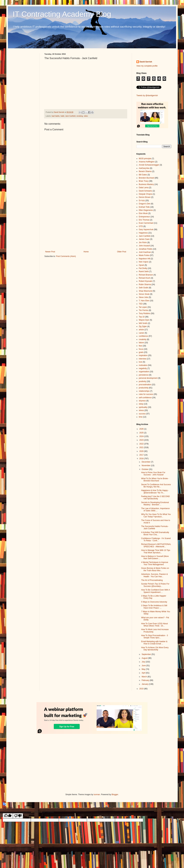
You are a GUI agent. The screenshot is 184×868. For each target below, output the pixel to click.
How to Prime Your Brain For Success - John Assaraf (153, 474)
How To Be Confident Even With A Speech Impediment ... (156, 591)
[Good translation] (8, 816)
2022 (142, 444)
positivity (142, 381)
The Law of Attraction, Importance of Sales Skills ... (155, 510)
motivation (143, 365)
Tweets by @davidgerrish (147, 96)
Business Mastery (146, 184)
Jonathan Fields (146, 249)
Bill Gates (143, 175)
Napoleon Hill (144, 259)
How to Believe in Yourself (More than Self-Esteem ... (155, 557)
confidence (143, 336)
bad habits (56, 116)
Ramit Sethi (144, 271)
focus (141, 349)
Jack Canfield (70, 116)
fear (140, 346)
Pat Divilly (143, 268)
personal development (148, 378)
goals (141, 352)
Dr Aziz (142, 201)
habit (62, 116)
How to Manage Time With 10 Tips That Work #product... (156, 551)
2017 (142, 455)
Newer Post (50, 252)
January (145, 684)
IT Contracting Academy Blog (62, 14)
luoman (97, 795)
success (142, 414)
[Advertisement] (86, 224)
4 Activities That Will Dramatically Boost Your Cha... (155, 533)
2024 (142, 436)
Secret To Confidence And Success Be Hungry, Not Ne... (156, 486)
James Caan (144, 239)
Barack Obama (145, 171)
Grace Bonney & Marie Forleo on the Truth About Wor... (155, 569)
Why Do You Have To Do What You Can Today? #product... (156, 515)
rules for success (146, 394)
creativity (143, 339)
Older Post (122, 252)
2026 (142, 429)
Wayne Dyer (144, 320)
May (144, 669)
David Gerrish (146, 62)
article (141, 330)
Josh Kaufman (145, 252)
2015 (142, 689)
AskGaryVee (144, 168)
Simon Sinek (144, 294)
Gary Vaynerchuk (146, 230)
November (146, 466)
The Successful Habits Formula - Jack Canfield (155, 527)
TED (141, 304)
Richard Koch (145, 278)
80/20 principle (145, 159)
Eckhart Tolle (144, 207)
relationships (144, 391)
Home (86, 252)
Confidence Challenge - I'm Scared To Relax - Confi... (156, 539)
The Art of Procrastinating (152, 580)
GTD (141, 226)
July (144, 662)
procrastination (145, 385)
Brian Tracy (144, 181)
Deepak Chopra (145, 194)
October (145, 469)
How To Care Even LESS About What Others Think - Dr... (154, 625)
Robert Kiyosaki (145, 281)
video (86, 116)
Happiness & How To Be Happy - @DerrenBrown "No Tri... (155, 491)
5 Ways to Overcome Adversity (154, 602)
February (146, 680)
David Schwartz (145, 191)
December (146, 462)
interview (143, 359)
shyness (142, 401)
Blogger (115, 795)
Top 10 (142, 317)
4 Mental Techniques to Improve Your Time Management (155, 563)
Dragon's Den (145, 204)
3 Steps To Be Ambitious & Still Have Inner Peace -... (154, 607)
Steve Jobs (143, 297)
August (145, 658)
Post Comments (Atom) (66, 256)
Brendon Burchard (146, 178)
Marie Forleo (144, 255)
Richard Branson (146, 275)
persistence (144, 375)
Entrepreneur (144, 217)
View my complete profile (147, 66)
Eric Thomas (144, 220)
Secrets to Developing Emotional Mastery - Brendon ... (155, 504)
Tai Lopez (143, 307)
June (144, 666)
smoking (80, 116)
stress (141, 410)
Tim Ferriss (144, 310)
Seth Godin (144, 288)
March (145, 677)
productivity (144, 388)
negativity (143, 368)
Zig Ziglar (143, 326)
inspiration (143, 355)
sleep (141, 404)
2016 (142, 459)
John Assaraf (144, 246)
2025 (142, 433)
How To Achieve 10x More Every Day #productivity (155, 649)
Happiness (143, 233)
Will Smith (143, 323)
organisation (144, 372)
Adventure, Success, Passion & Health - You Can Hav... (154, 575)
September (147, 654)
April (144, 673)
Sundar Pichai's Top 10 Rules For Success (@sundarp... (155, 585)
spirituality (143, 407)
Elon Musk (143, 213)
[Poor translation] (18, 816)
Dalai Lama (144, 188)
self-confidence (145, 398)
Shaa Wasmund (146, 291)
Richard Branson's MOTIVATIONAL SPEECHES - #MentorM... (156, 545)
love (141, 362)
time (141, 417)
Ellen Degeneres (146, 210)
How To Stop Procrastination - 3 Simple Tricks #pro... (155, 637)
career (141, 333)
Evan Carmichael (146, 223)
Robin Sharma (145, 284)
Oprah (141, 265)
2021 (142, 447)
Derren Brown (145, 197)
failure (141, 343)
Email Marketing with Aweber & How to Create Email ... (154, 643)
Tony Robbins (145, 313)
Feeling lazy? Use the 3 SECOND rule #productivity (155, 498)
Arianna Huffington (147, 162)
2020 (142, 451)
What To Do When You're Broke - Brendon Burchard (155, 480)
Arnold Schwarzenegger (149, 165)
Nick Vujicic (144, 262)
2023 (142, 440)
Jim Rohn (143, 243)
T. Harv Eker (144, 301)
